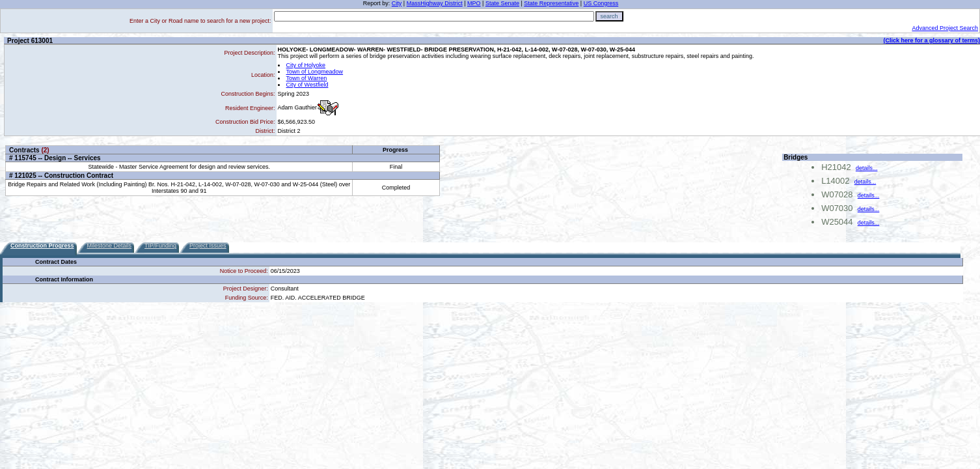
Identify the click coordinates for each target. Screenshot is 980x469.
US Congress (601, 3)
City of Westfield (307, 85)
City (397, 3)
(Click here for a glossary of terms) (932, 40)
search (609, 16)
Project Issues (208, 246)
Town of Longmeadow (315, 72)
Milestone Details (110, 246)
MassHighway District (435, 3)
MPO (474, 3)
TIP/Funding (160, 246)
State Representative (551, 3)
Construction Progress (42, 246)
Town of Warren (307, 78)
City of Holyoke (306, 65)
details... (867, 168)
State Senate (502, 3)
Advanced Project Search (945, 28)
